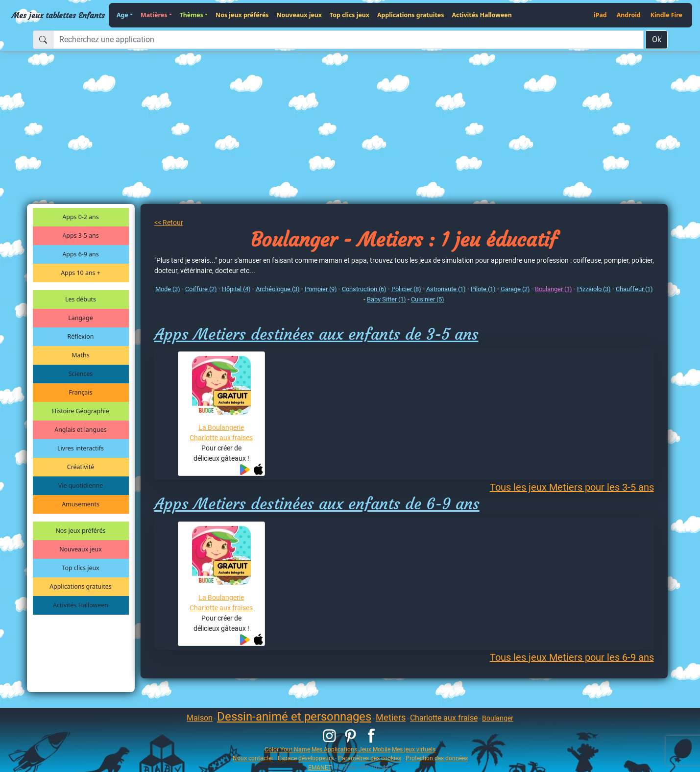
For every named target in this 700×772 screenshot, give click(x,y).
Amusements (81, 504)
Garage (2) (515, 289)
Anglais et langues (80, 430)
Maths (80, 355)
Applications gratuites (410, 15)
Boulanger (498, 718)
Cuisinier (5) (428, 299)
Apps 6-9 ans (80, 254)
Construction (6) (364, 289)
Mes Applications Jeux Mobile (351, 749)
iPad (600, 15)
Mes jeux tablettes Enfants (58, 15)
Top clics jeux (350, 15)
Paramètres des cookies (370, 758)
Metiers (391, 717)
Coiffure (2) (201, 289)
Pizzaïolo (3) (594, 289)
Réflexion (81, 336)
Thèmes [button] (192, 15)
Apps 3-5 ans (80, 236)
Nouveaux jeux (300, 15)
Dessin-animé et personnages (294, 717)
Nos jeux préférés (242, 15)
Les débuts (81, 299)
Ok (657, 39)
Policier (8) (406, 289)
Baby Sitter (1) (386, 299)
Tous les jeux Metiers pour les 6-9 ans (572, 657)
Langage (80, 318)
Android (629, 15)
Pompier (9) (321, 289)
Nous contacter (253, 758)
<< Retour (169, 223)
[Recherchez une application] (348, 40)
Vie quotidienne (81, 486)
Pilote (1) (483, 289)
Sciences (81, 374)
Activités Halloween (482, 15)
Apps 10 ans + (81, 273)
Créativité (81, 467)
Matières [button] (154, 15)
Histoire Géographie (81, 411)
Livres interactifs (81, 448)
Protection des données (437, 758)
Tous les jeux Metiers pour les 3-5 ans (572, 487)
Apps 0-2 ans (80, 217)
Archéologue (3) (278, 289)
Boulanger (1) (554, 289)
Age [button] (122, 15)
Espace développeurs (306, 758)
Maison (200, 718)
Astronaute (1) (446, 289)
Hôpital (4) (236, 289)
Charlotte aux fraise (444, 718)
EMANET (320, 767)
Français (81, 392)
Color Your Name (287, 749)
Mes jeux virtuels (414, 749)
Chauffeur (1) (634, 289)
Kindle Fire (666, 15)
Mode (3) (168, 289)
